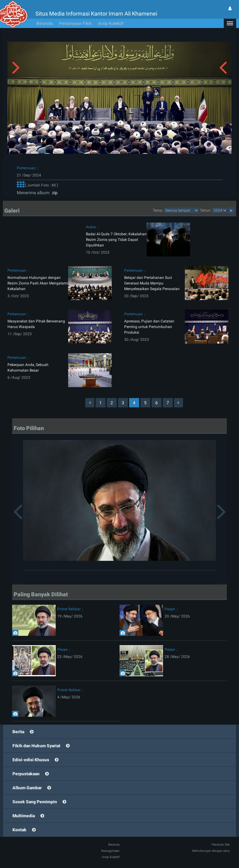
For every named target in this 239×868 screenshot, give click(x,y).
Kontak (19, 830)
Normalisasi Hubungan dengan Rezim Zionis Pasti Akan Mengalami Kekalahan (38, 283)
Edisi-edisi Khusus (31, 760)
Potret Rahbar (69, 609)
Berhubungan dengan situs (211, 851)
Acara (91, 227)
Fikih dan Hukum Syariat (36, 746)
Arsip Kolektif (111, 23)
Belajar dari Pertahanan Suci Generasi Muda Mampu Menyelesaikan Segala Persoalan (152, 283)
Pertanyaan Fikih (75, 23)
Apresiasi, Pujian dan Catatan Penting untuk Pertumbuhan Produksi (149, 327)
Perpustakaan (26, 774)
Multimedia (24, 816)
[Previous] (90, 403)
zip (54, 193)
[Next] (178, 403)
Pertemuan (26, 168)
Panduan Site (221, 845)
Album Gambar (27, 788)
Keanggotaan (110, 851)
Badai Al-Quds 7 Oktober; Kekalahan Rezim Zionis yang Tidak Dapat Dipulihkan (116, 240)
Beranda (45, 23)
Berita (18, 732)
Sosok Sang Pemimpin (35, 802)
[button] (230, 23)
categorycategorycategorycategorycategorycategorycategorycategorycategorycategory (181, 210)
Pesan (170, 609)
